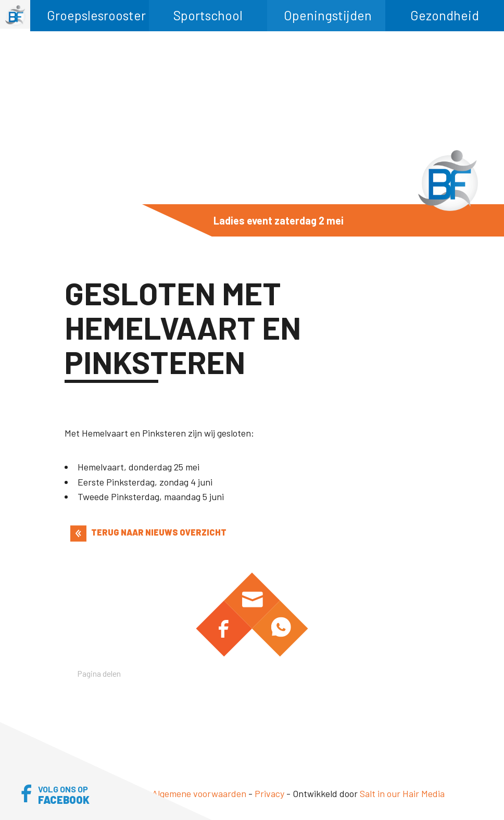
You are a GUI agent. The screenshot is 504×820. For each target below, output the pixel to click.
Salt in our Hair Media (402, 793)
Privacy (269, 793)
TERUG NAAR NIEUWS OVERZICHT (148, 532)
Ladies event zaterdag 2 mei (279, 220)
